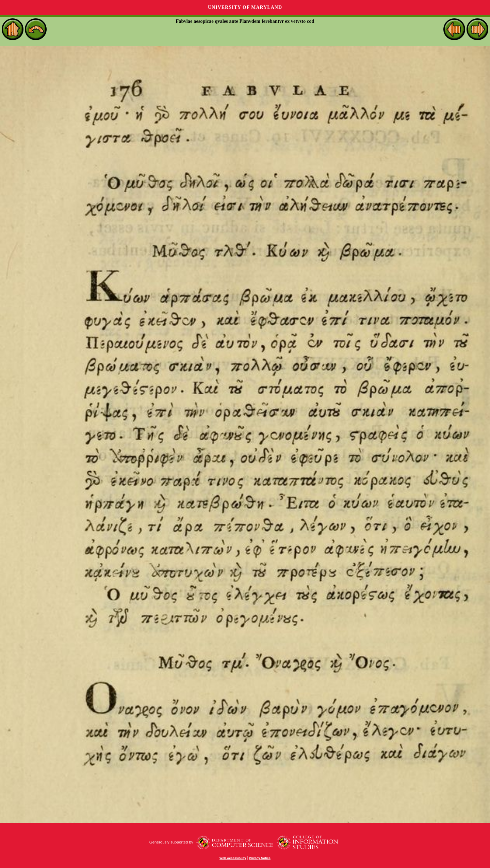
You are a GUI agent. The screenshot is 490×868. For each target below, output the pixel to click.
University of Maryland (245, 7)
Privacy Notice (260, 858)
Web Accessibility (233, 858)
